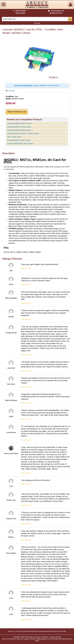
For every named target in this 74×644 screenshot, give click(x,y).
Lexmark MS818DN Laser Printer (20, 144)
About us (11, 631)
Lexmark (11, 91)
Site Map (37, 23)
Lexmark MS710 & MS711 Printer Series (23, 133)
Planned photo (54, 631)
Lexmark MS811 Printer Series (19, 127)
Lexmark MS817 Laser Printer (19, 140)
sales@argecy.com (56, 11)
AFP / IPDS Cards (14, 137)
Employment (43, 631)
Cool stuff (19, 631)
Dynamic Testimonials (30, 631)
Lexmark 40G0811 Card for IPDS (37, 86)
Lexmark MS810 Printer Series (19, 123)
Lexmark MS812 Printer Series (19, 130)
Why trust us (56, 13)
